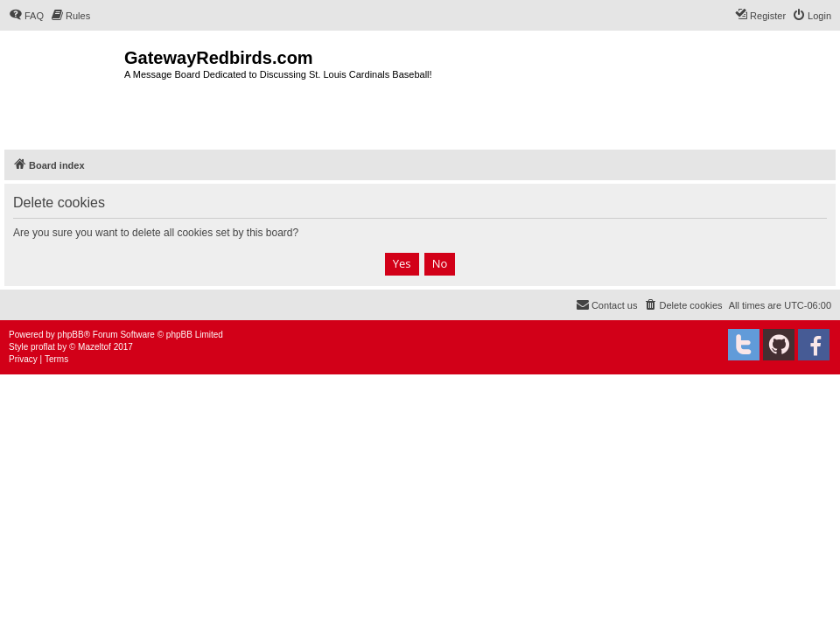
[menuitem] (26, 16)
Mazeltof (94, 347)
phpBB (71, 335)
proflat (43, 347)
